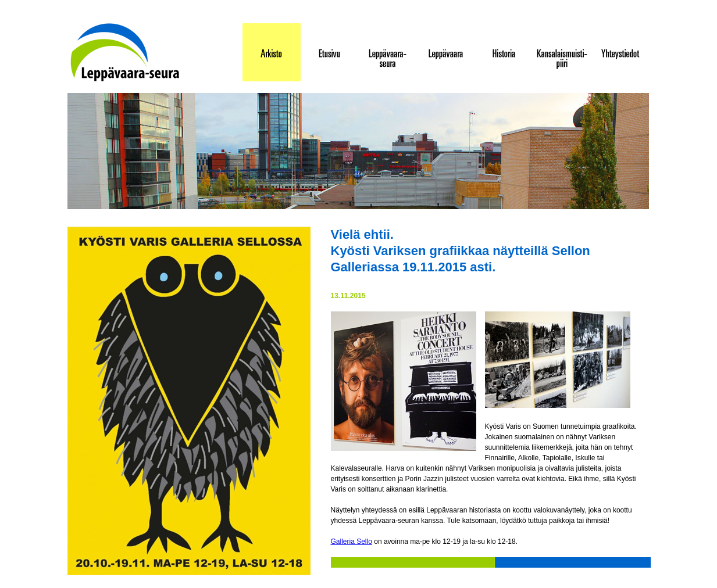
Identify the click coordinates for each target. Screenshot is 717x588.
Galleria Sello (352, 542)
